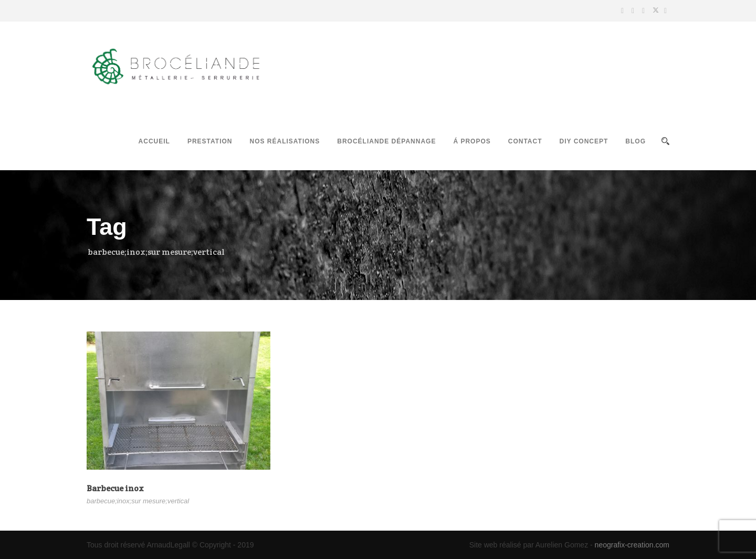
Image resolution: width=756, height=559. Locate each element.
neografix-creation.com (632, 545)
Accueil (154, 141)
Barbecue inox (115, 488)
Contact (525, 141)
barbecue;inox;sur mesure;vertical (138, 501)
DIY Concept (584, 141)
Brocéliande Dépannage (386, 141)
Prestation (210, 141)
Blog (636, 141)
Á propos (472, 141)
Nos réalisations (285, 141)
